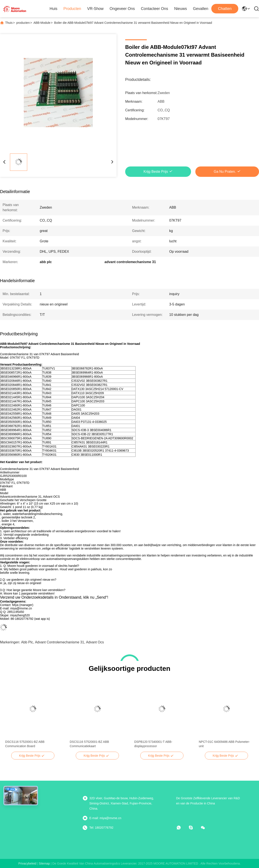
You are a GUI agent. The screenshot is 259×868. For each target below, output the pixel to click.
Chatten (225, 9)
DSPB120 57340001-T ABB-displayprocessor (153, 744)
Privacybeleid (27, 863)
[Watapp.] (182, 828)
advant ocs (95, 642)
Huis (54, 9)
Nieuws (181, 9)
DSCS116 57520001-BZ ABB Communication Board (25, 744)
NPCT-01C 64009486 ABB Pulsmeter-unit (224, 744)
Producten (72, 9)
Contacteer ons (155, 9)
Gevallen (201, 9)
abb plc (27, 642)
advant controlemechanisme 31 (60, 642)
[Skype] (194, 828)
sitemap (44, 863)
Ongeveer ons (122, 9)
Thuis (9, 23)
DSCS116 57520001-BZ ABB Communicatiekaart (89, 744)
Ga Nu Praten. (225, 172)
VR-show (95, 9)
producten (23, 23)
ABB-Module (42, 23)
